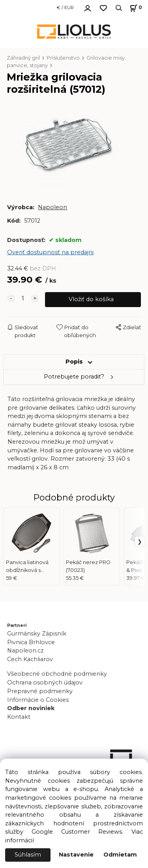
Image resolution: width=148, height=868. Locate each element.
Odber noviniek (31, 708)
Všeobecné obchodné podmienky (57, 674)
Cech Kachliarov (30, 659)
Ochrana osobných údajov (45, 682)
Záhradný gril (23, 58)
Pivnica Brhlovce (33, 642)
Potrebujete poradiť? (74, 377)
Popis (74, 362)
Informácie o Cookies (38, 700)
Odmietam (120, 855)
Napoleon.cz (25, 651)
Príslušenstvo (63, 58)
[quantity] (23, 299)
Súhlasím (28, 855)
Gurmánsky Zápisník (37, 634)
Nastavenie (76, 855)
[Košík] (135, 8)
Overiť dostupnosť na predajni (50, 252)
